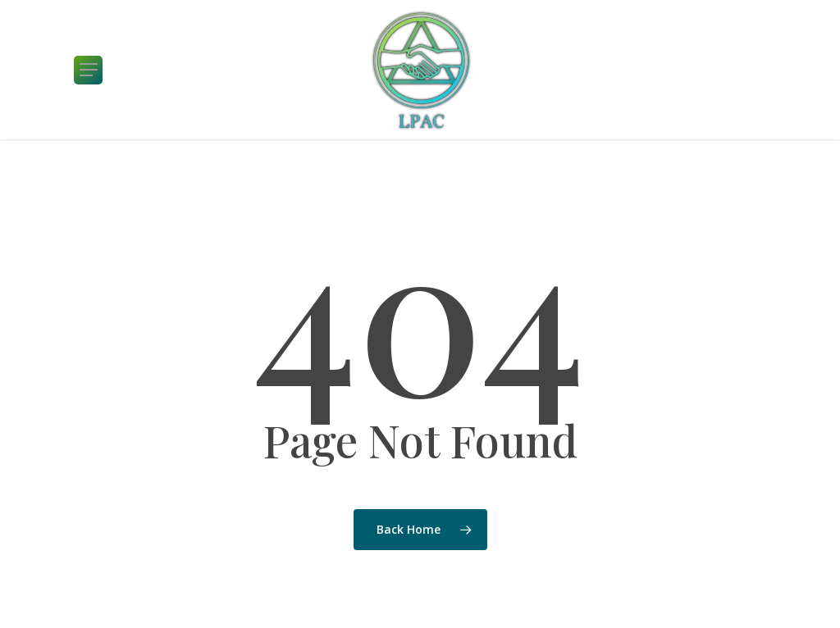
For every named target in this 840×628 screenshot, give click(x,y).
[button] (88, 70)
